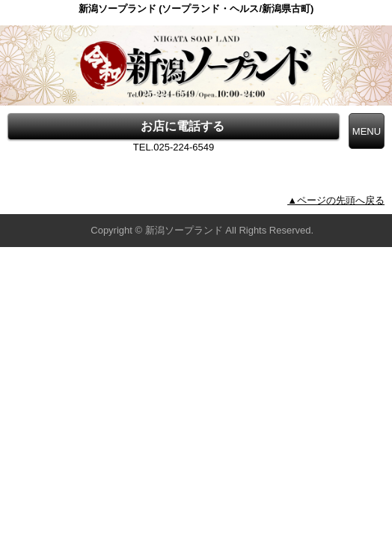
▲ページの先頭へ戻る (336, 200)
